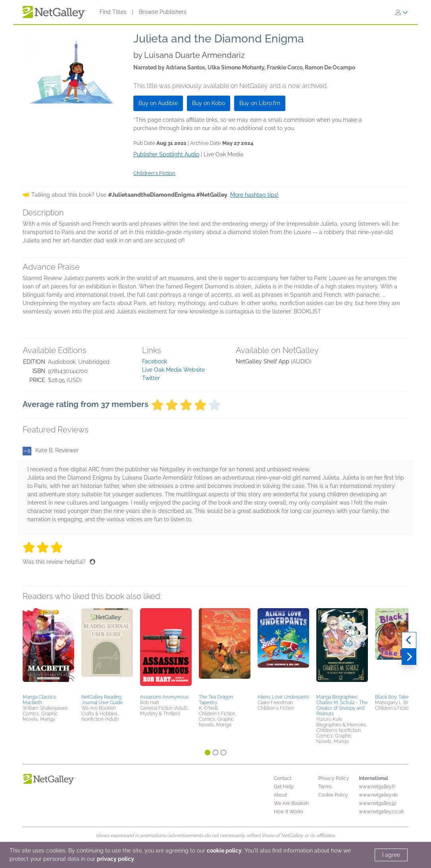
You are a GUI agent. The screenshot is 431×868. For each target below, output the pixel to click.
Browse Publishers (163, 12)
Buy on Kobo (209, 103)
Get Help (284, 787)
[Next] (409, 657)
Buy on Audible (158, 103)
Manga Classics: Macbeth (40, 700)
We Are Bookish (291, 803)
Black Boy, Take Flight (398, 697)
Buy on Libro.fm (260, 103)
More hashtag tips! (254, 195)
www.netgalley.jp (377, 803)
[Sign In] (402, 12)
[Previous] (409, 640)
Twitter (151, 378)
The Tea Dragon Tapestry (216, 700)
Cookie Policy (333, 795)
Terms (325, 787)
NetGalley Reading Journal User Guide (102, 700)
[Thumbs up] (92, 562)
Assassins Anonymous (164, 697)
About (280, 795)
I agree (391, 855)
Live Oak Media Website (173, 370)
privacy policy (115, 859)
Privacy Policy (334, 778)
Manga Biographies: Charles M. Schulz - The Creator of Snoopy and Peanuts (342, 705)
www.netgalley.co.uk (381, 812)
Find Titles (113, 12)
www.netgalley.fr (377, 787)
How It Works (289, 812)
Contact (283, 778)
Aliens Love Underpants (283, 697)
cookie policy (224, 851)
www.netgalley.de (378, 795)
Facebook (155, 361)
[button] (48, 650)
